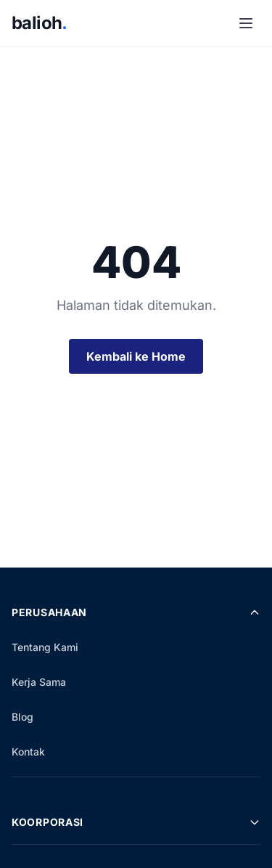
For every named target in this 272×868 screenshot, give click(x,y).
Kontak (28, 752)
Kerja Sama (39, 682)
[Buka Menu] (246, 23)
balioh (40, 23)
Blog (22, 717)
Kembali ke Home (136, 356)
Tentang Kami (45, 647)
